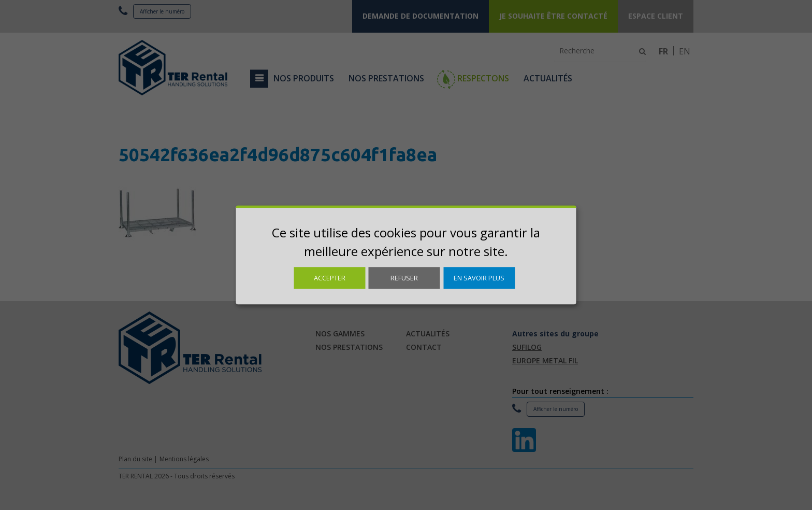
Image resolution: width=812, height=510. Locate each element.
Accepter (330, 278)
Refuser (404, 278)
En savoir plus (479, 278)
